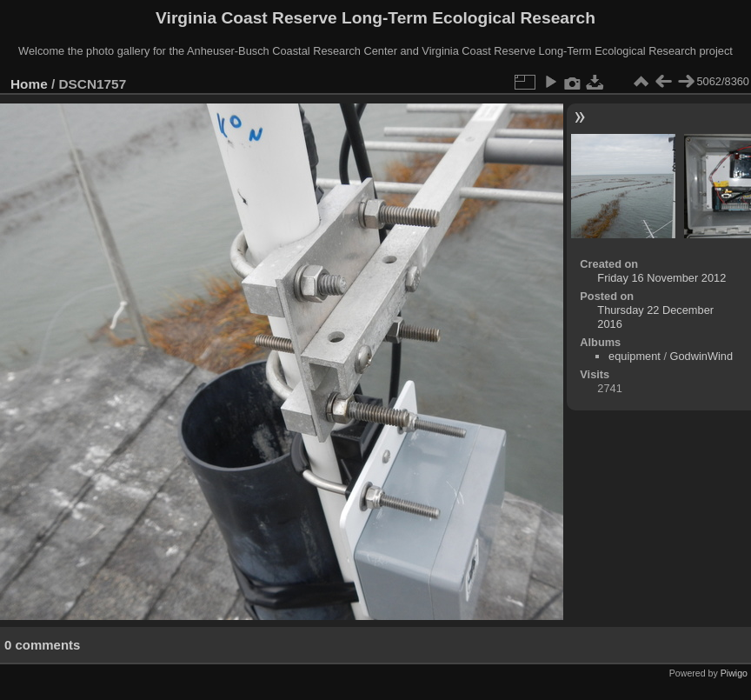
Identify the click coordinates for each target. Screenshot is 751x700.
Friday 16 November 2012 (661, 278)
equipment (635, 356)
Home (29, 84)
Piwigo (734, 673)
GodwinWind (702, 356)
